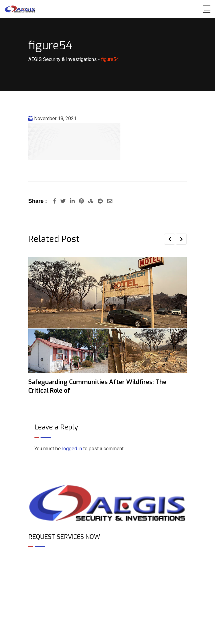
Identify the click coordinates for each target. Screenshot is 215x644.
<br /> (107, 578)
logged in (72, 449)
